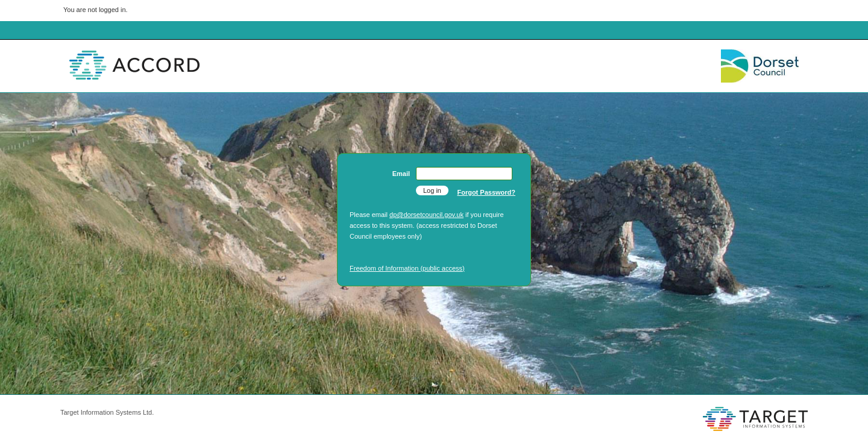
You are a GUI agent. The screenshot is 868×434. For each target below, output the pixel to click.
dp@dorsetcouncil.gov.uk (426, 215)
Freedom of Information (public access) (407, 268)
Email (401, 174)
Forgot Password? (486, 192)
